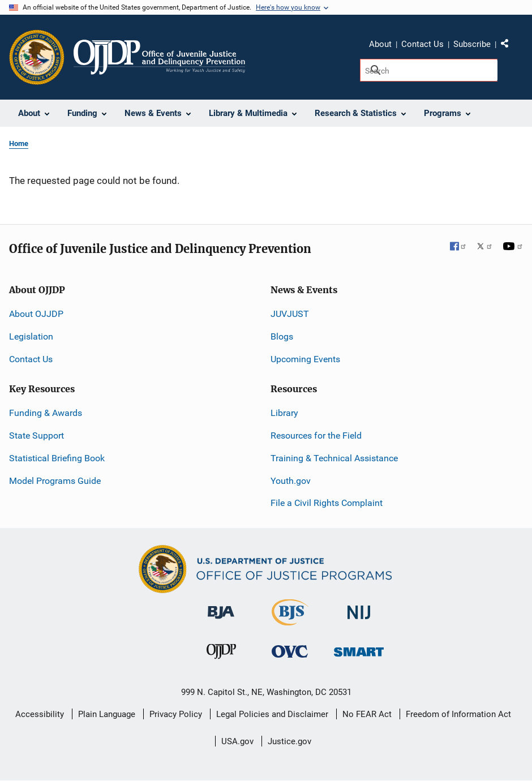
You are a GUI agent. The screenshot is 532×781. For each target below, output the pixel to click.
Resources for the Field (316, 435)
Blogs (282, 336)
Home (19, 143)
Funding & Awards (46, 413)
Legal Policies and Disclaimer (272, 714)
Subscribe (472, 44)
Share (509, 46)
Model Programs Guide (55, 481)
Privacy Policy (176, 714)
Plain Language (107, 714)
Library (284, 413)
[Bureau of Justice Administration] (221, 607)
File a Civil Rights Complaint (327, 503)
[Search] (429, 70)
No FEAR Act (367, 714)
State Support (37, 435)
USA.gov (237, 741)
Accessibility (40, 714)
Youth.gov (291, 481)
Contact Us (422, 44)
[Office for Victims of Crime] (290, 651)
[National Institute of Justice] (359, 608)
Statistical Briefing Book (57, 458)
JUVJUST (290, 314)
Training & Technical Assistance (334, 458)
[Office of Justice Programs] (37, 57)
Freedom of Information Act (458, 714)
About (380, 44)
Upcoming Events (305, 359)
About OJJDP (36, 314)
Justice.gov (289, 741)
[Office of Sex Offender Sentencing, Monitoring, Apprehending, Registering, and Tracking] (359, 648)
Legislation (31, 336)
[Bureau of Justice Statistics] (290, 621)
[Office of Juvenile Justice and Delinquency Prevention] (221, 653)
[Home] (159, 57)
